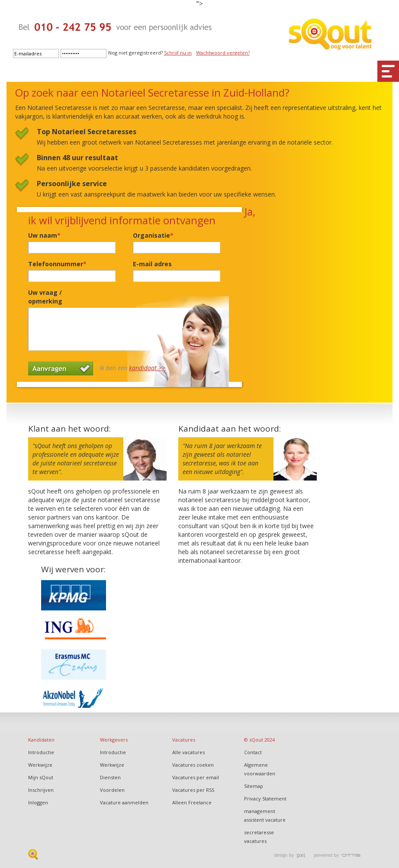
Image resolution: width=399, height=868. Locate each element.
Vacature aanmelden (124, 802)
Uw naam (44, 235)
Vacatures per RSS (193, 790)
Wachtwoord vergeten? (223, 53)
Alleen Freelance (192, 802)
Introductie (41, 752)
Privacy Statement (265, 799)
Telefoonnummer (57, 264)
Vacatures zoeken (193, 765)
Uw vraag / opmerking (45, 297)
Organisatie (153, 235)
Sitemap (254, 786)
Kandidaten (41, 740)
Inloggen (38, 802)
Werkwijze (40, 765)
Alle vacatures (188, 752)
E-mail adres (152, 264)
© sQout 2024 (259, 740)
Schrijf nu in (178, 53)
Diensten (110, 777)
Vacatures (184, 740)
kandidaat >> (147, 368)
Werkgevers (114, 740)
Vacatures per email (196, 777)
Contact (253, 752)
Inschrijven (41, 790)
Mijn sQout (41, 777)
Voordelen (112, 790)
